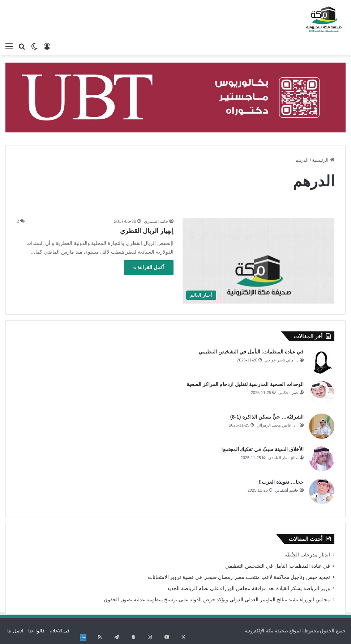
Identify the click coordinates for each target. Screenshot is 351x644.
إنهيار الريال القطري (147, 231)
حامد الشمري (156, 221)
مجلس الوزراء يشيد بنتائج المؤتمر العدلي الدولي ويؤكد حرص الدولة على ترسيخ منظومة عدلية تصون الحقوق (217, 600)
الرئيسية (323, 160)
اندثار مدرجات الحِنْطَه (307, 555)
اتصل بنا (15, 631)
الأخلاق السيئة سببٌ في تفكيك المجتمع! (262, 449)
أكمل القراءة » (149, 267)
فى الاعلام (60, 631)
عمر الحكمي (288, 393)
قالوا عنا (36, 631)
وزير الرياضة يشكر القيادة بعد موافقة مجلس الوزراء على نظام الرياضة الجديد (249, 588)
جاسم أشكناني (287, 490)
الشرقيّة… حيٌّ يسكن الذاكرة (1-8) (267, 417)
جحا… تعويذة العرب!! (281, 482)
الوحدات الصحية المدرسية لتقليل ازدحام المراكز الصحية (245, 384)
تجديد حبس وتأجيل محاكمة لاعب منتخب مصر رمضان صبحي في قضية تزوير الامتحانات (239, 577)
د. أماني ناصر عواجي (282, 360)
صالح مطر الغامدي (283, 458)
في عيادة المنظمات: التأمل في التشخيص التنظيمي (251, 352)
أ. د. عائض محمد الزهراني (278, 425)
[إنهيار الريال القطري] (258, 261)
